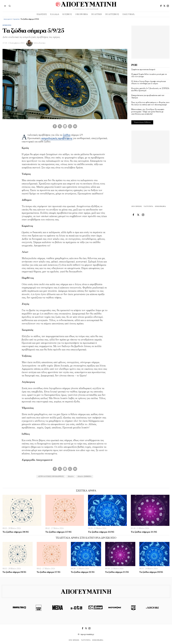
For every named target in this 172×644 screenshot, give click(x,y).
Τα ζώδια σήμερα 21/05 (144, 532)
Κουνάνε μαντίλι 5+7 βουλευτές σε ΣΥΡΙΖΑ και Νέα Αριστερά (150, 90)
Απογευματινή (8, 19)
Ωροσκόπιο (16, 19)
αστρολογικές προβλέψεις (51, 477)
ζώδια (71, 477)
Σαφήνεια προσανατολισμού (143, 70)
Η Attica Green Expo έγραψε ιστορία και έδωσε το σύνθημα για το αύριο (149, 83)
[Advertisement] (150, 42)
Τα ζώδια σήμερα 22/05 (101, 532)
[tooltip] (161, 6)
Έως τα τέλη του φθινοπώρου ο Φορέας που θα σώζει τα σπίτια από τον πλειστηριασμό (150, 104)
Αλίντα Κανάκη (39, 43)
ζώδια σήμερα (84, 477)
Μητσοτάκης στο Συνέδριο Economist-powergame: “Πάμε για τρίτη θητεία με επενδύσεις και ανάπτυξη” (148, 112)
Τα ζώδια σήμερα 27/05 (58, 532)
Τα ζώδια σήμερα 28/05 (16, 532)
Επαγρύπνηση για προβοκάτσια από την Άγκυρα (148, 97)
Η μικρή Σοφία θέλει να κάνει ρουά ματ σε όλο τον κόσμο (149, 75)
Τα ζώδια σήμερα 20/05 (151, 572)
